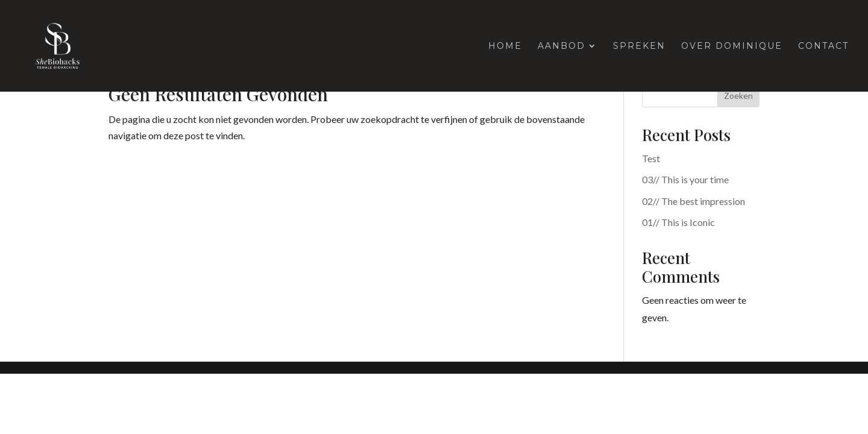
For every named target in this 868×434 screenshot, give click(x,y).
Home (505, 46)
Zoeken (738, 96)
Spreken (639, 46)
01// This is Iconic (678, 222)
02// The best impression (693, 201)
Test (651, 158)
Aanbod (561, 46)
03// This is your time (685, 179)
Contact (823, 46)
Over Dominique (732, 46)
